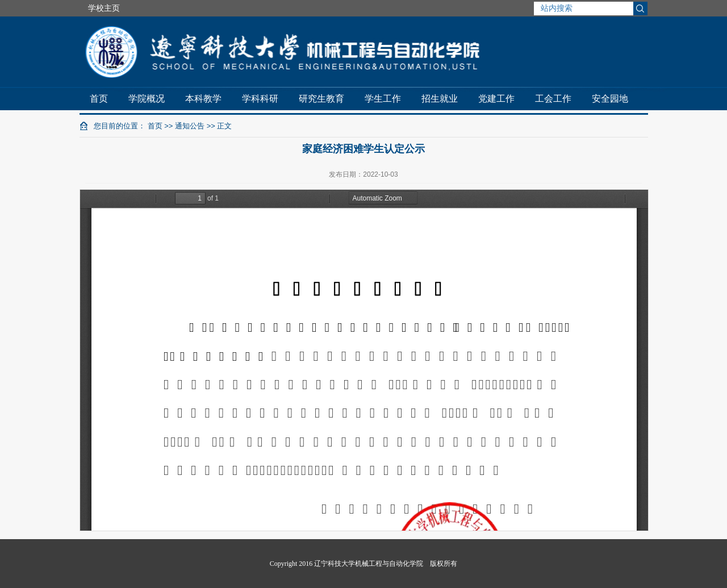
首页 (99, 99)
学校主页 (104, 8)
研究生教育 (321, 99)
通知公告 (190, 126)
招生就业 (440, 99)
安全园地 (610, 99)
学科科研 (260, 99)
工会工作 (553, 99)
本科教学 (203, 99)
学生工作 (383, 99)
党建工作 (496, 99)
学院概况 (147, 99)
